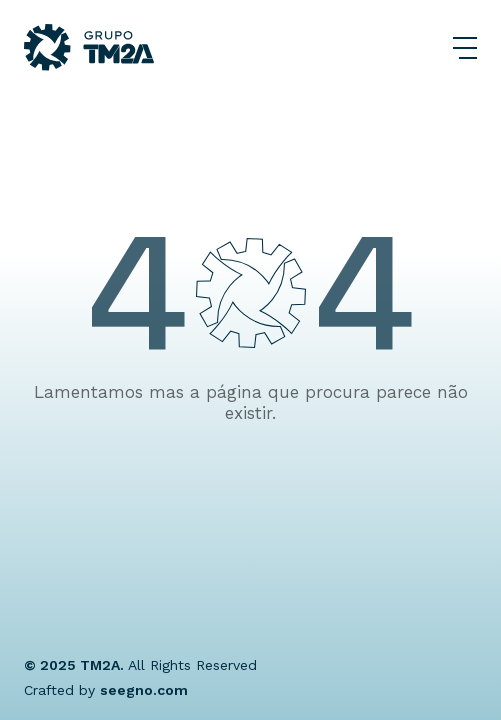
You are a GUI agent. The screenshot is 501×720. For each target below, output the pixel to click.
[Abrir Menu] (465, 48)
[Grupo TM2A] (89, 47)
